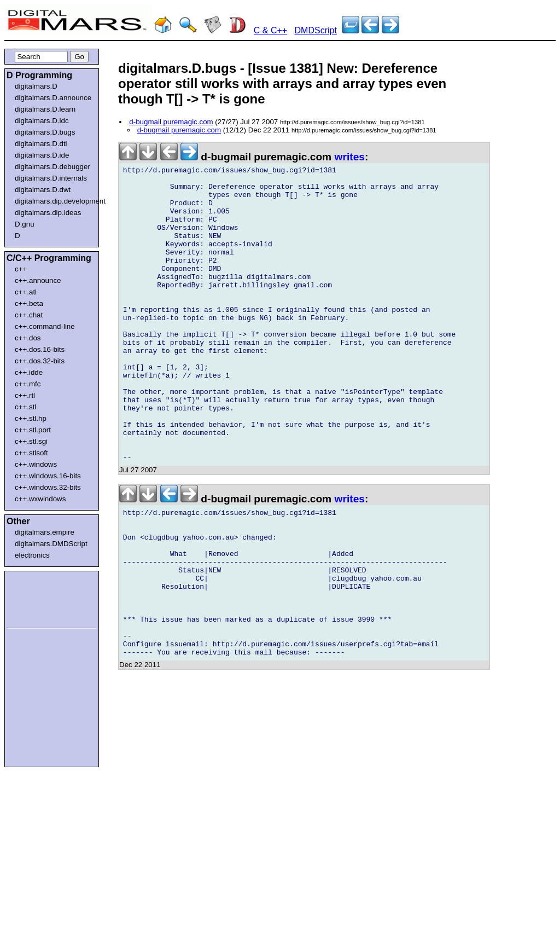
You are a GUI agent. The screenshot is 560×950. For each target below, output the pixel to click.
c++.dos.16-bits (40, 349)
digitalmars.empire (45, 532)
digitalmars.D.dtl (41, 144)
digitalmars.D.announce (53, 98)
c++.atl (26, 292)
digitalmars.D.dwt (43, 190)
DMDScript (316, 30)
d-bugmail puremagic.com (171, 122)
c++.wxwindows (40, 499)
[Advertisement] (39, 598)
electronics (32, 555)
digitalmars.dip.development (54, 201)
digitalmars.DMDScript (51, 544)
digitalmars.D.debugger (52, 167)
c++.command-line (45, 326)
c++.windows (36, 464)
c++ (21, 269)
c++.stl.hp (31, 418)
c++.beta (29, 303)
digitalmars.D (36, 86)
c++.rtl (25, 395)
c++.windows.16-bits (48, 476)
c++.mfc (28, 384)
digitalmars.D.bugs (45, 132)
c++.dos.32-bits (40, 361)
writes (350, 157)
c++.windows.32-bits (48, 487)
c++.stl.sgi (31, 441)
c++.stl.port (33, 430)
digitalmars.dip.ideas (48, 213)
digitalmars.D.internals (51, 178)
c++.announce (38, 280)
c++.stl (25, 407)
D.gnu (25, 224)
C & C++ (270, 30)
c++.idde (29, 372)
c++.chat (29, 315)
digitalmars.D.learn (45, 109)
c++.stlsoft (31, 453)
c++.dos (28, 338)
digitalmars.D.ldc (42, 121)
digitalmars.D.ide (42, 155)
